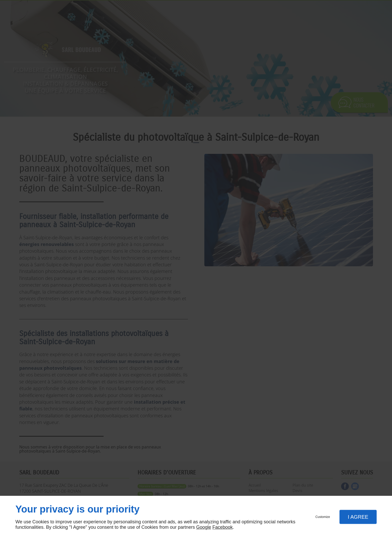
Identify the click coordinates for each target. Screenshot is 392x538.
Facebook (222, 527)
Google (204, 527)
